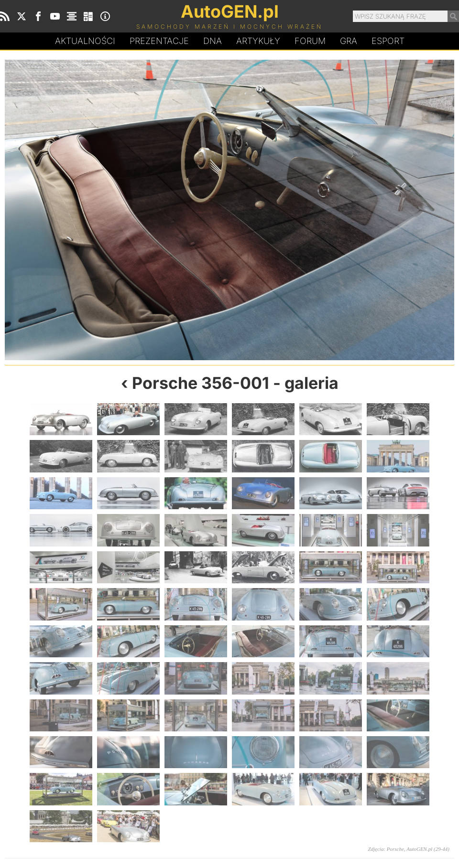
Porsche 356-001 (201, 383)
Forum (310, 41)
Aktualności (85, 41)
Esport (388, 41)
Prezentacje (159, 41)
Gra (349, 41)
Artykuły (258, 41)
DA (213, 41)
